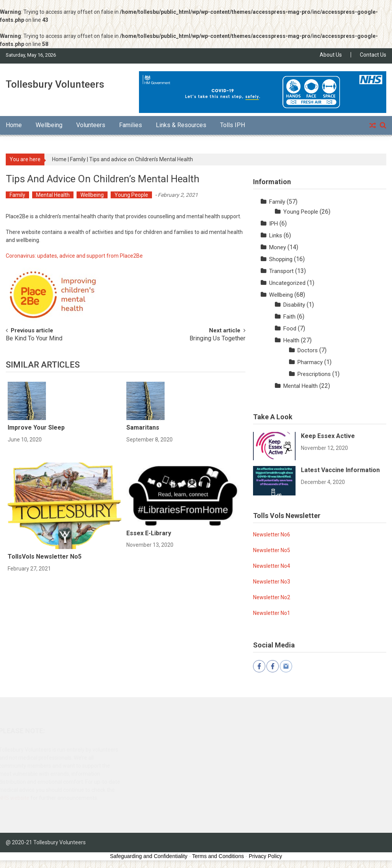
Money (278, 247)
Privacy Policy (265, 856)
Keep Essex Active (328, 436)
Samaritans (143, 427)
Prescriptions (314, 374)
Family (78, 159)
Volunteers (91, 125)
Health (291, 340)
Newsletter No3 (272, 582)
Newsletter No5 (272, 550)
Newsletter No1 (272, 613)
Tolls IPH (233, 125)
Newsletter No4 (272, 566)
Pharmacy (310, 362)
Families (131, 125)
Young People (131, 195)
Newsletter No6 (272, 535)
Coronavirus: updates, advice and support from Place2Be (74, 256)
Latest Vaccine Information (340, 470)
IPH (274, 224)
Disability (294, 305)
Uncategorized (287, 283)
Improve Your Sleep (36, 427)
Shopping (281, 259)
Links (276, 235)
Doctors (308, 350)
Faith (289, 317)
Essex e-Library (149, 533)
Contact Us (373, 55)
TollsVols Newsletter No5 (45, 557)
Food (290, 329)
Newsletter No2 (272, 597)
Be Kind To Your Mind (34, 339)
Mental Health (53, 195)
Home (14, 125)
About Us (331, 55)
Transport (281, 271)
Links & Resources (181, 125)
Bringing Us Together (217, 339)
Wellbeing (49, 125)
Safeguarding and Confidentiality (149, 856)
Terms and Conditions (218, 856)
